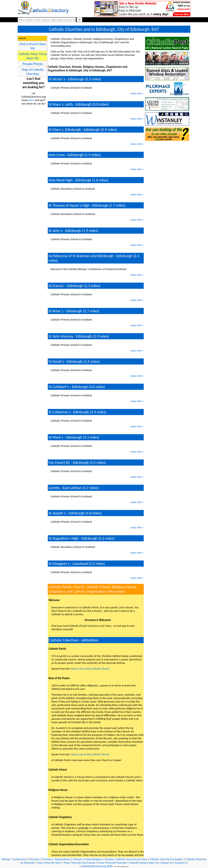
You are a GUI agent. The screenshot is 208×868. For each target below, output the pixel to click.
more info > (137, 93)
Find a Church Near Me (33, 46)
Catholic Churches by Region (166, 859)
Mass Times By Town (49, 863)
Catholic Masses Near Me (144, 863)
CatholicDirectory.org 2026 (97, 866)
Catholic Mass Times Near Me (33, 56)
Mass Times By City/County (80, 863)
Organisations (62, 859)
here (31, 100)
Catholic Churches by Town (132, 859)
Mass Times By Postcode (112, 863)
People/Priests (33, 64)
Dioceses (35, 859)
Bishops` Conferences (14, 859)
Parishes (47, 859)
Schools (78, 859)
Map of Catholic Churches (33, 72)
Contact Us (181, 863)
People (109, 859)
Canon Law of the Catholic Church (90, 669)
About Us (167, 863)
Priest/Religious (94, 859)
